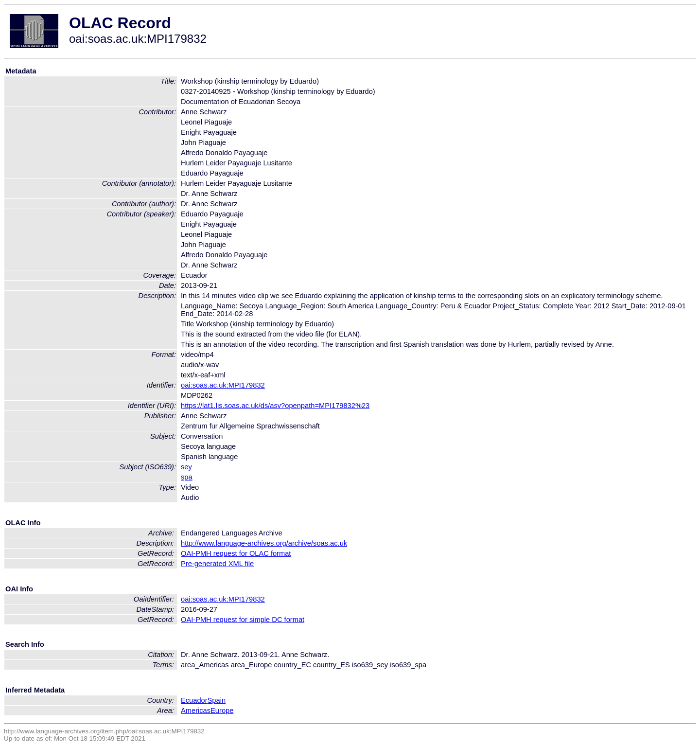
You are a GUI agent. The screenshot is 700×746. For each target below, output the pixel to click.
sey (186, 467)
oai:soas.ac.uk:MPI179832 (223, 385)
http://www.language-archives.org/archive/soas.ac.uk (264, 543)
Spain (217, 700)
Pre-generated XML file (217, 564)
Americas (196, 710)
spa (187, 477)
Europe (222, 710)
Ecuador (194, 700)
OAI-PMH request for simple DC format (243, 620)
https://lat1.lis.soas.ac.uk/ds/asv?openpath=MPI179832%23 (275, 406)
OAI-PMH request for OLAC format (236, 553)
